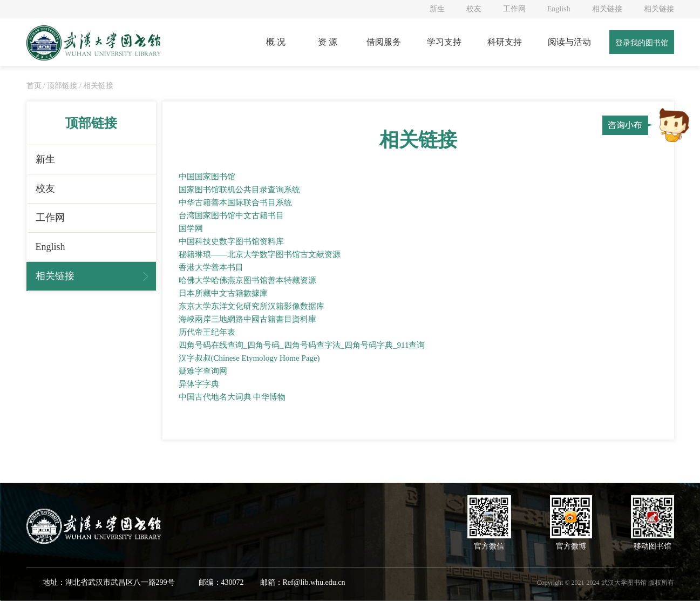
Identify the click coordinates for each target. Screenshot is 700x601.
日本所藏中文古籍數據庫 (223, 293)
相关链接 (607, 9)
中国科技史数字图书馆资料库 (231, 241)
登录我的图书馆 (642, 43)
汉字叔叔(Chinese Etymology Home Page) (249, 358)
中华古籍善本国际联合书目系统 (235, 202)
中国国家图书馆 (207, 177)
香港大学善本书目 (211, 267)
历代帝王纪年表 (207, 332)
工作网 (514, 9)
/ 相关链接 (96, 86)
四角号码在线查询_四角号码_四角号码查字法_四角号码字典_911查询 (302, 345)
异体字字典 (199, 384)
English (559, 9)
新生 (437, 9)
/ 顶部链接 (60, 86)
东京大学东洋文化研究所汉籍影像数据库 (252, 306)
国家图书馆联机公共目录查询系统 (239, 190)
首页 (35, 86)
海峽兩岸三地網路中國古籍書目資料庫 (247, 319)
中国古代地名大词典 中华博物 (232, 397)
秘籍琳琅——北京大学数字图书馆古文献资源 (260, 254)
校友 (474, 9)
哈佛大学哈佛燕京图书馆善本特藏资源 (247, 280)
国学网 (191, 228)
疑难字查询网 (203, 371)
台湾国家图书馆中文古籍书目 (231, 215)
